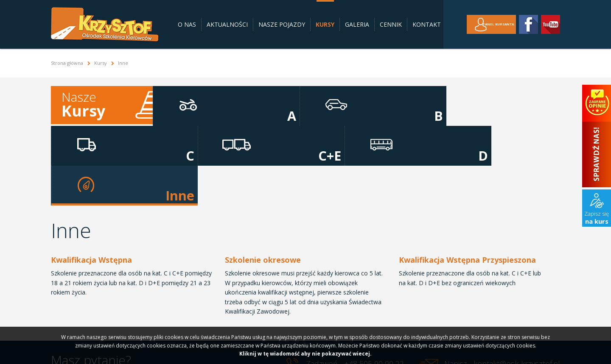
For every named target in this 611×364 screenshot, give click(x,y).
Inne (526, 105)
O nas (187, 24)
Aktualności (227, 24)
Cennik (391, 24)
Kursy (325, 24)
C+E (391, 105)
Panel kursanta (489, 24)
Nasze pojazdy (282, 24)
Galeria (357, 24)
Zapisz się (597, 218)
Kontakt (427, 24)
